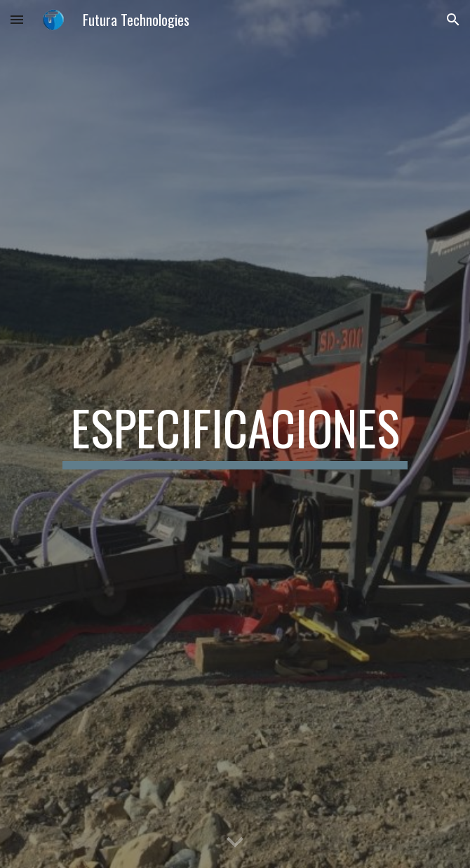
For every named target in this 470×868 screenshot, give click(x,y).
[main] (235, 434)
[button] (17, 19)
